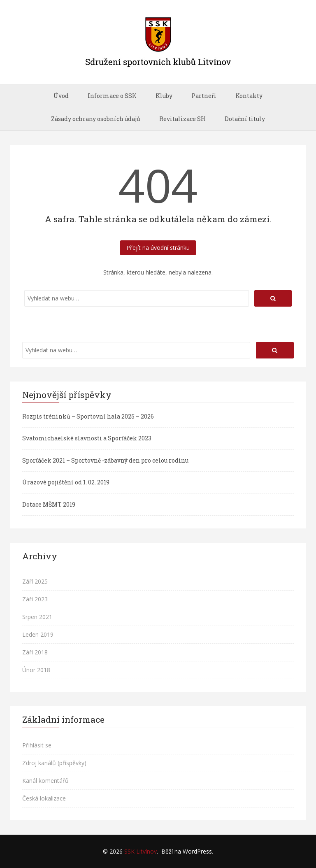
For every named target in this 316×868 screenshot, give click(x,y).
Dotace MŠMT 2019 (49, 504)
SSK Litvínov (141, 851)
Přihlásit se (37, 745)
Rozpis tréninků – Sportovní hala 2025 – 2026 (88, 416)
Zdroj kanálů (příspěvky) (54, 763)
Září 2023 (35, 599)
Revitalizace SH (182, 119)
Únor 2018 (36, 670)
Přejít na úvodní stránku (158, 248)
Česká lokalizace (44, 798)
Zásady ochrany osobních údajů (96, 119)
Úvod (61, 96)
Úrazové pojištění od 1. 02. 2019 (66, 482)
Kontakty (249, 96)
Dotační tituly (245, 119)
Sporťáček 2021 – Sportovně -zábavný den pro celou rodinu (105, 460)
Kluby (164, 96)
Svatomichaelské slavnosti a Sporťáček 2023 (87, 438)
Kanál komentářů (45, 781)
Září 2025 (35, 581)
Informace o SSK (112, 96)
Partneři (204, 96)
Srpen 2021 (37, 617)
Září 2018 (35, 652)
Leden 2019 (38, 634)
